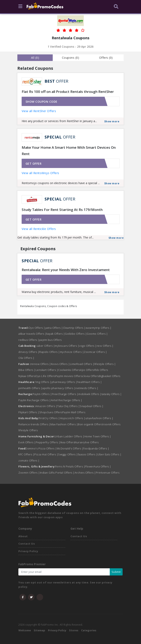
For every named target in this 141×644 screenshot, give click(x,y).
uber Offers (46, 346)
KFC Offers (26, 454)
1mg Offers (43, 382)
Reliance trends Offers (34, 424)
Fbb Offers (101, 370)
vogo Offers (88, 346)
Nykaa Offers (27, 376)
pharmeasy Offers (64, 382)
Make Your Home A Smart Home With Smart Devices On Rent (69, 151)
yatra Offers (54, 328)
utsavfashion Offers (99, 418)
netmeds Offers (87, 388)
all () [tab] (35, 58)
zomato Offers (29, 460)
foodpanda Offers (96, 448)
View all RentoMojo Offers (40, 173)
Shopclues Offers (51, 412)
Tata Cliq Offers (68, 406)
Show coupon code (41, 102)
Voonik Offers (111, 424)
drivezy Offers (29, 352)
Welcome (25, 630)
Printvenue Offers (108, 473)
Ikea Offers (68, 442)
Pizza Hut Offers (46, 454)
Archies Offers (85, 473)
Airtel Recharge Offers (67, 400)
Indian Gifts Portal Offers (57, 473)
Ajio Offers (87, 370)
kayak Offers (56, 334)
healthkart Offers (90, 382)
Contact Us (27, 544)
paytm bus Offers (50, 340)
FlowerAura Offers (98, 466)
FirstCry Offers (49, 418)
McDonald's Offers (70, 448)
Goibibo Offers (76, 334)
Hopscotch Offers (73, 418)
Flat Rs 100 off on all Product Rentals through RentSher (68, 92)
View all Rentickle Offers (39, 229)
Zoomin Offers (29, 473)
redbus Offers (29, 340)
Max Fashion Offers (64, 424)
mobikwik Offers (90, 394)
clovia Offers (91, 376)
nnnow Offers (41, 364)
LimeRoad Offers (82, 364)
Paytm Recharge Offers (35, 400)
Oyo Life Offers (45, 376)
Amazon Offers (46, 406)
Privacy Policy (28, 551)
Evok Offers (27, 442)
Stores (74, 630)
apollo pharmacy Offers (59, 388)
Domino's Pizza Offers (41, 448)
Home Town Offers (98, 436)
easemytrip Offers (99, 328)
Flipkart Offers (29, 412)
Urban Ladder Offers (70, 436)
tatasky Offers (112, 394)
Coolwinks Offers (69, 370)
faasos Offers (88, 454)
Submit (116, 572)
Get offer (34, 164)
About (23, 536)
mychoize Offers (72, 352)
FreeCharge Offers (65, 394)
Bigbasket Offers (110, 376)
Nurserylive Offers (87, 442)
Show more (112, 121)
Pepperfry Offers (48, 442)
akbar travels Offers (32, 334)
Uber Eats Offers (109, 454)
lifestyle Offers (105, 364)
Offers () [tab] (106, 58)
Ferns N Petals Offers (70, 466)
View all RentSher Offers (39, 111)
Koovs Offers (60, 364)
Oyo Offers (37, 328)
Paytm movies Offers (69, 376)
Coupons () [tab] (71, 58)
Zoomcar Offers (95, 352)
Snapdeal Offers (92, 406)
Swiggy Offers (68, 454)
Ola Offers (26, 358)
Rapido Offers (50, 352)
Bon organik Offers (90, 424)
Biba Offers (27, 370)
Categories (89, 630)
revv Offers (105, 346)
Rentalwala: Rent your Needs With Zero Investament (66, 270)
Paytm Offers (42, 394)
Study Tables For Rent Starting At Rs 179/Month (62, 210)
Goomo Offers (97, 334)
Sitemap (39, 630)
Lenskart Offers (47, 370)
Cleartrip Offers (74, 328)
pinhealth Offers (30, 388)
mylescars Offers (67, 346)
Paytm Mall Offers (74, 412)
